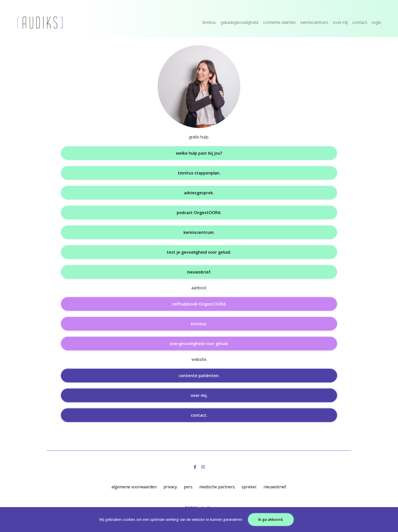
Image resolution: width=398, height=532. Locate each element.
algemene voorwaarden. (134, 487)
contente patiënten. (199, 376)
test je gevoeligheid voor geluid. (199, 252)
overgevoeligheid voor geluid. (199, 344)
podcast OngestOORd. (199, 213)
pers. (188, 487)
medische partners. (217, 487)
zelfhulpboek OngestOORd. (199, 304)
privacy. (171, 487)
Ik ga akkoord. (271, 519)
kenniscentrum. (315, 22)
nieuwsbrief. (199, 272)
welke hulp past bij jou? (199, 153)
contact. (360, 22)
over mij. (341, 22)
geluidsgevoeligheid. (240, 22)
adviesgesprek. (199, 193)
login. (377, 22)
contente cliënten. (280, 22)
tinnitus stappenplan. (199, 173)
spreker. (250, 487)
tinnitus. (209, 22)
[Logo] (40, 23)
